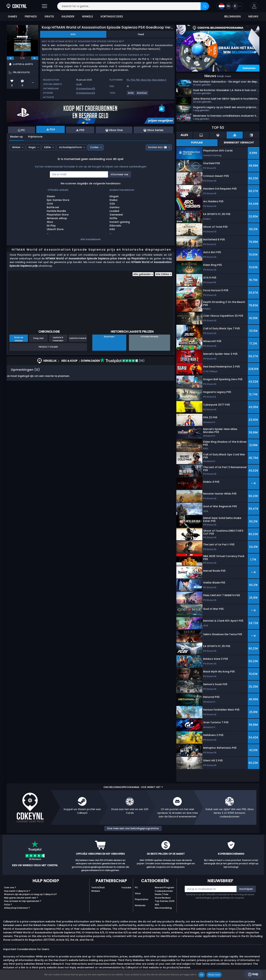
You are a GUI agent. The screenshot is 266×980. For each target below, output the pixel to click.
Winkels (96, 891)
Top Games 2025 (165, 901)
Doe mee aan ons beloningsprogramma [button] (133, 828)
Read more (214, 975)
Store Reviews (163, 898)
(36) (122, 361)
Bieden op (16, 137)
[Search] (205, 6)
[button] (254, 6)
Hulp (253, 974)
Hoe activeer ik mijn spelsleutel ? (23, 901)
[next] (35, 58)
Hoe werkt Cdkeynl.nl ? (17, 891)
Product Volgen (48, 347)
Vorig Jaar (38, 338)
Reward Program (164, 887)
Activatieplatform (70, 147)
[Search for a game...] (133, 6)
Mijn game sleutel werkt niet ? (21, 898)
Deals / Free (162, 894)
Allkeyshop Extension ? (17, 908)
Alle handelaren (91, 239)
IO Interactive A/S (86, 89)
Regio (32, 147)
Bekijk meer (224, 76)
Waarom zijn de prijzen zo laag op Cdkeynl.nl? (30, 894)
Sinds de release (19, 339)
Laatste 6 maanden (58, 339)
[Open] (44, 6)
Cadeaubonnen (164, 891)
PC (128, 80)
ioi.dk (79, 84)
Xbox (138, 893)
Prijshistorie (35, 137)
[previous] (10, 58)
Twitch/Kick (98, 887)
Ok (202, 975)
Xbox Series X (159, 80)
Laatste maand (78, 338)
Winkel (16, 147)
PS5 (138, 80)
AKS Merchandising (163, 906)
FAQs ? (8, 905)
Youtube (126, 887)
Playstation (142, 899)
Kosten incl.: (158, 147)
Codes (94, 147)
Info (73, 34)
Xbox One (146, 80)
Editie (47, 147)
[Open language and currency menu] (230, 6)
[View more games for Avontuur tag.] (142, 94)
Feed (141, 34)
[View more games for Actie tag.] (131, 94)
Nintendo (140, 905)
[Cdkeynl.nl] (17, 6)
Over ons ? (10, 887)
